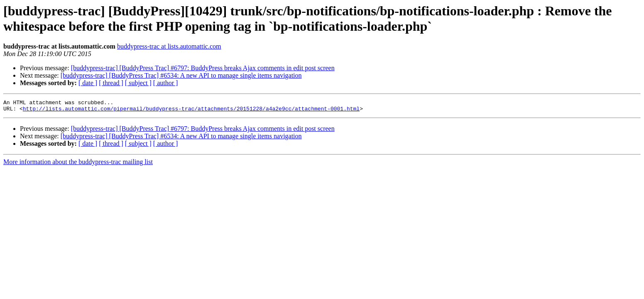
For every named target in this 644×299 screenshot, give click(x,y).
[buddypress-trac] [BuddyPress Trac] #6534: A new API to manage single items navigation (181, 75)
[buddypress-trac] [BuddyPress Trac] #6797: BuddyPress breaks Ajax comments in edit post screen (203, 68)
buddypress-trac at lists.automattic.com (169, 46)
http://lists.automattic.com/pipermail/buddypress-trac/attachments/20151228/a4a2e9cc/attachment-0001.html (191, 111)
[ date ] (88, 83)
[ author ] (166, 83)
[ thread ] (111, 83)
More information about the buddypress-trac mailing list (78, 164)
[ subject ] (138, 83)
